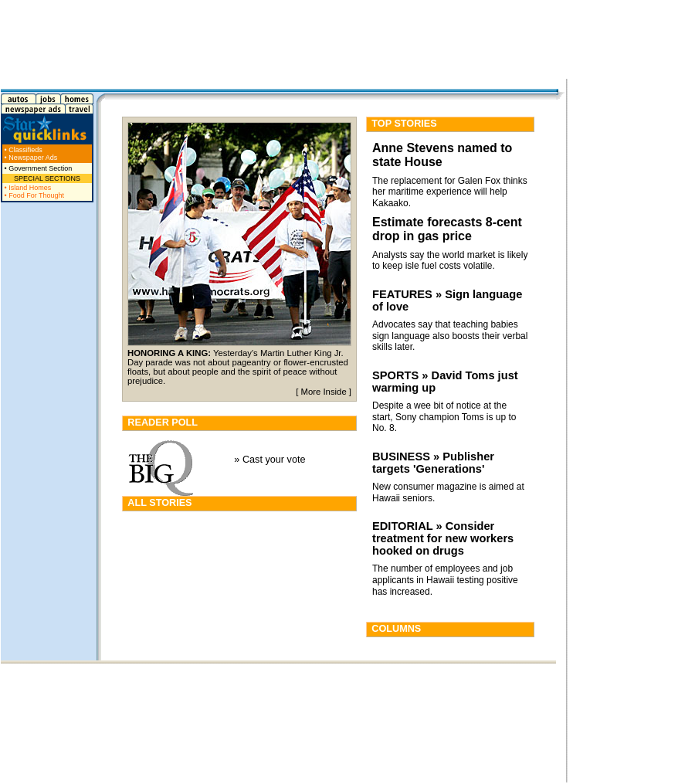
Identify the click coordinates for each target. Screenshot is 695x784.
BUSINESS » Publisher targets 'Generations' (433, 463)
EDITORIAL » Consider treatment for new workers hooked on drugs (443, 538)
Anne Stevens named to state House (442, 155)
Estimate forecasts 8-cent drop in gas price (447, 229)
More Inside (324, 392)
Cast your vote (274, 460)
